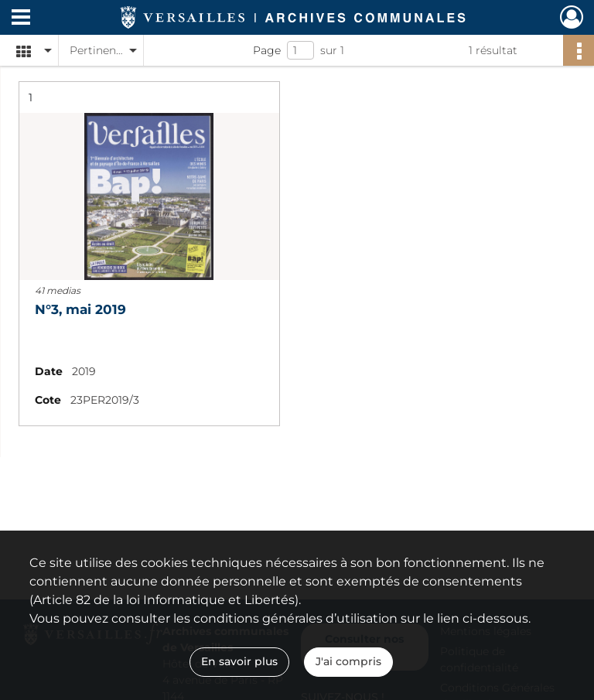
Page (267, 50)
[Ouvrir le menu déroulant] (21, 19)
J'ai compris (348, 661)
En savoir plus (239, 661)
